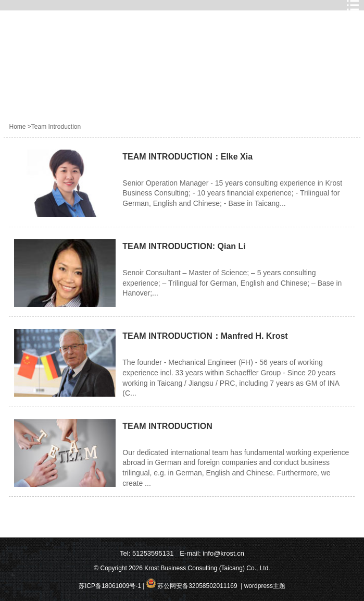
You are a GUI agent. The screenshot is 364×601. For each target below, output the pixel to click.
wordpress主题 (265, 586)
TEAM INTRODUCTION (167, 426)
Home (17, 127)
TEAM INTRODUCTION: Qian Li (184, 246)
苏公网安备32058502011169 (197, 586)
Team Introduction (56, 127)
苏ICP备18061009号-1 (110, 586)
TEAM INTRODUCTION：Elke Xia (187, 157)
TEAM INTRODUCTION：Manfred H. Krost (205, 336)
